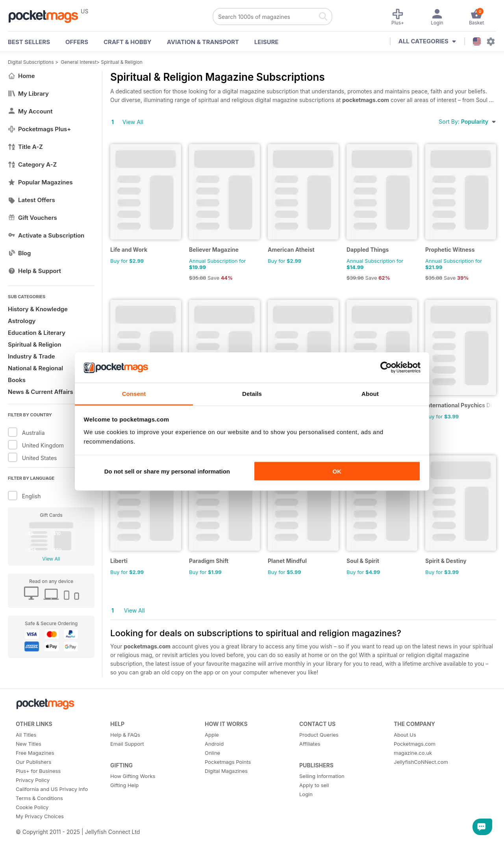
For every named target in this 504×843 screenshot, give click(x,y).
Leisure (267, 42)
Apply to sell (314, 785)
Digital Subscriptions (31, 62)
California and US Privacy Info (52, 789)
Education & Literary (37, 333)
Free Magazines (35, 753)
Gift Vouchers (32, 218)
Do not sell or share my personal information (167, 471)
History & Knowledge (38, 309)
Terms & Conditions (39, 798)
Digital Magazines (226, 771)
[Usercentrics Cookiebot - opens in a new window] (386, 368)
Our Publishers (33, 762)
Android (214, 744)
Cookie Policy (32, 807)
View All (51, 559)
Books (17, 380)
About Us (405, 735)
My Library (28, 94)
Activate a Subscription (46, 235)
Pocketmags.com (415, 744)
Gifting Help (124, 785)
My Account (30, 111)
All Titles (26, 735)
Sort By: (467, 122)
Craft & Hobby (128, 42)
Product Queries (319, 735)
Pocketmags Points (228, 762)
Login (306, 794)
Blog (19, 253)
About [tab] (370, 393)
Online (212, 753)
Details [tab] (252, 393)
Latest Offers (31, 200)
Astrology (22, 321)
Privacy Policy (33, 780)
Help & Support (34, 271)
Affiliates (310, 744)
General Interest (79, 62)
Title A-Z (25, 147)
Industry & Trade (31, 356)
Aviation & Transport (203, 42)
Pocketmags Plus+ (39, 129)
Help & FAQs (125, 735)
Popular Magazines (40, 182)
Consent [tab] (134, 393)
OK (337, 471)
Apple (212, 735)
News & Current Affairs (41, 392)
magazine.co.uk (413, 753)
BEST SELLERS (29, 42)
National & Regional (35, 368)
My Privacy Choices (40, 816)
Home (21, 76)
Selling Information (322, 776)
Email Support (127, 744)
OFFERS (77, 42)
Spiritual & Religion (122, 62)
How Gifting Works (133, 776)
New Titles (29, 744)
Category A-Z (32, 164)
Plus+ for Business (38, 771)
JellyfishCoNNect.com (421, 762)
